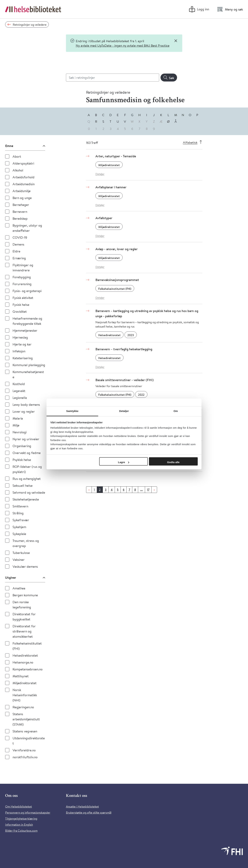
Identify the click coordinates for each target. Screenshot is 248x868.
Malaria (18, 418)
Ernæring (19, 258)
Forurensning (22, 284)
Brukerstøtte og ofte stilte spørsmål (89, 812)
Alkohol (18, 170)
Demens (18, 244)
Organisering (22, 446)
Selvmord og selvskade (29, 492)
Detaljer (100, 174)
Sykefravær (21, 520)
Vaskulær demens (25, 566)
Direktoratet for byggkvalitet (24, 617)
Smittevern (20, 506)
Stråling (18, 513)
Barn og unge (22, 198)
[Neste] (154, 490)
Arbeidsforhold (24, 177)
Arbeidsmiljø (22, 191)
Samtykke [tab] (72, 411)
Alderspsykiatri (23, 163)
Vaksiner (19, 560)
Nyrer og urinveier (26, 439)
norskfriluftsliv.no (25, 757)
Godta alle (173, 462)
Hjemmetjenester (25, 330)
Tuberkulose (21, 553)
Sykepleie (19, 534)
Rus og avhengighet (27, 479)
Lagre (124, 462)
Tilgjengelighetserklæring (21, 818)
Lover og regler (24, 411)
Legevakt (19, 391)
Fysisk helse (21, 305)
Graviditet (20, 311)
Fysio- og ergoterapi (27, 291)
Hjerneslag (20, 337)
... (141, 490)
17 (148, 490)
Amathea (19, 588)
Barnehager (21, 205)
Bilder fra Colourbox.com (21, 831)
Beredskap (20, 218)
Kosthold (19, 384)
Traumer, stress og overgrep (26, 543)
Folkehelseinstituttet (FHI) (27, 646)
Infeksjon (19, 351)
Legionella (20, 398)
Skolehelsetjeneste (26, 499)
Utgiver (11, 578)
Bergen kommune (25, 595)
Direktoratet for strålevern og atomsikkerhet (24, 631)
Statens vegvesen (25, 731)
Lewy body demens (26, 404)
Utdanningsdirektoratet (29, 741)
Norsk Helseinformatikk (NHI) (25, 695)
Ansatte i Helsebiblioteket (82, 806)
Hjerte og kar (22, 344)
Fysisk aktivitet (23, 298)
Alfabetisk (190, 142)
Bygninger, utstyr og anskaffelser (27, 228)
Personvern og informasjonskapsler (28, 812)
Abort (17, 156)
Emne (9, 146)
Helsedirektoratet (25, 655)
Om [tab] (176, 411)
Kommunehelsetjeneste (28, 374)
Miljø (16, 425)
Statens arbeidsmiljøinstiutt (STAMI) (26, 719)
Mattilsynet (21, 676)
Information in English (19, 824)
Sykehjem (19, 527)
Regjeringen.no (23, 707)
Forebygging (22, 277)
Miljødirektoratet (25, 683)
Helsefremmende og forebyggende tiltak (27, 321)
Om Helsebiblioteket (19, 806)
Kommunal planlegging (29, 365)
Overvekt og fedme (27, 453)
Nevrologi (20, 432)
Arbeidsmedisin (24, 184)
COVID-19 (20, 237)
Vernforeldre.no (24, 750)
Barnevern (20, 211)
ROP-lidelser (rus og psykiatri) (27, 469)
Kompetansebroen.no (28, 669)
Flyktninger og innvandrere (23, 267)
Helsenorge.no (23, 662)
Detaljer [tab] (124, 411)
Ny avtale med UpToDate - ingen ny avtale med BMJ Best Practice (123, 45)
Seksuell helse (23, 485)
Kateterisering (23, 358)
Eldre (16, 251)
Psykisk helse (22, 460)
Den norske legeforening (22, 604)
